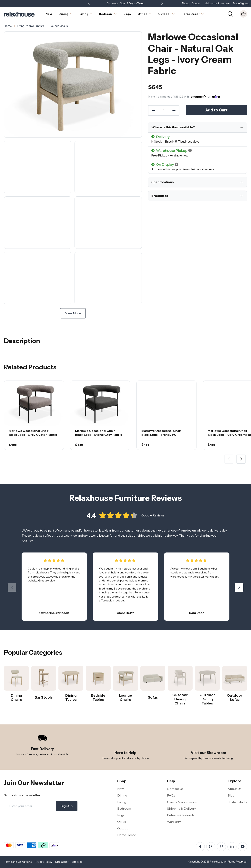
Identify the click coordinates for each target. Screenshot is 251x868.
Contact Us (175, 789)
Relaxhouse (216, 862)
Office (122, 822)
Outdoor (124, 828)
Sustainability (237, 802)
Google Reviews (153, 518)
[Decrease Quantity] (153, 110)
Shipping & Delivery (181, 808)
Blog (231, 795)
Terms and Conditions (18, 862)
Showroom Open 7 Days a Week (125, 3)
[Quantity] (164, 110)
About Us (235, 789)
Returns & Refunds (181, 815)
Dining (122, 795)
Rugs (121, 815)
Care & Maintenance (182, 802)
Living (122, 802)
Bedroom (124, 808)
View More (73, 313)
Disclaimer (62, 862)
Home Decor (127, 835)
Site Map (77, 862)
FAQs (171, 795)
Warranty (174, 822)
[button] (162, 4)
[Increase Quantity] (174, 110)
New (120, 789)
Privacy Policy (43, 862)
